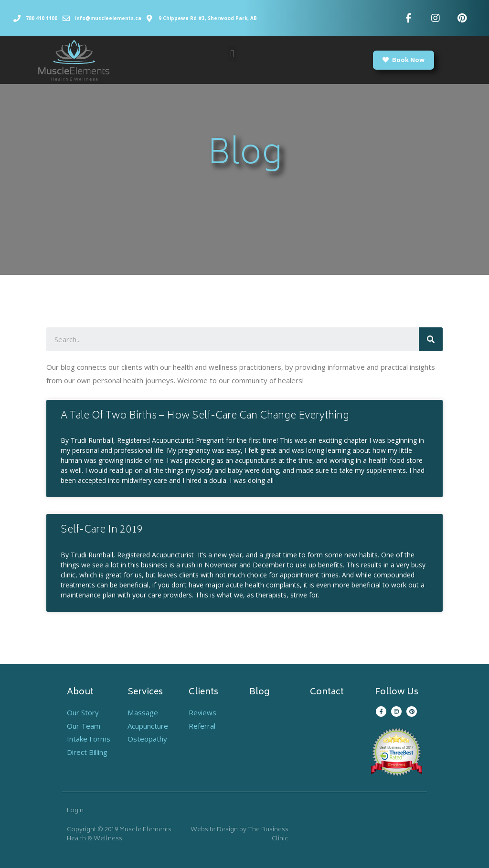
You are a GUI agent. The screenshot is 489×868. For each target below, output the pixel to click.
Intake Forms (89, 739)
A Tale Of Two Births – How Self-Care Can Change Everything (205, 416)
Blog (259, 692)
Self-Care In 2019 (102, 530)
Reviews (203, 712)
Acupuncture (148, 726)
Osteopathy (147, 739)
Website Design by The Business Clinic (239, 835)
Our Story (83, 712)
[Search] (431, 339)
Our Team (84, 726)
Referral (202, 726)
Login (75, 811)
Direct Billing (87, 752)
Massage (143, 712)
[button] (232, 54)
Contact (327, 692)
